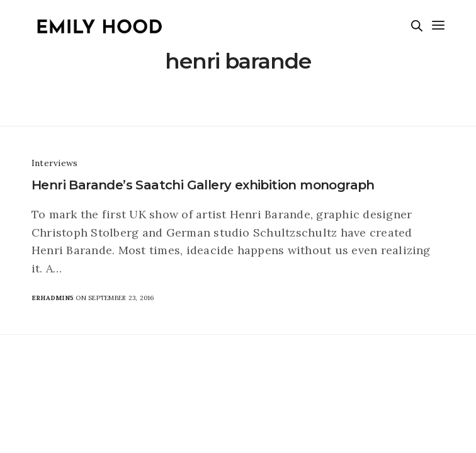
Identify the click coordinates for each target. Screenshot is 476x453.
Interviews (54, 163)
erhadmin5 (53, 298)
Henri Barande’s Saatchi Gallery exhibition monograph (203, 185)
